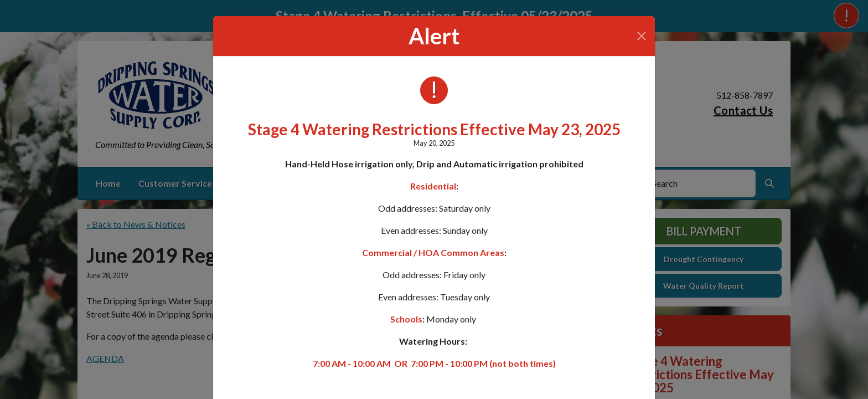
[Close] (642, 36)
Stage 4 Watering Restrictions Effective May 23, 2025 (434, 129)
